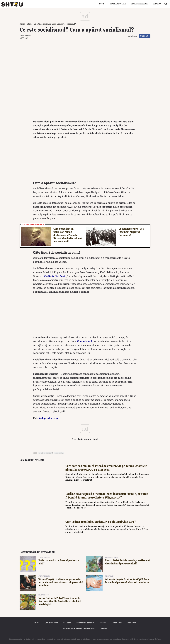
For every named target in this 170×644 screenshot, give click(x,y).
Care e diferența (51, 623)
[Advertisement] (85, 161)
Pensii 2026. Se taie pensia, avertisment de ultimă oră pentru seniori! (128, 562)
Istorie (29, 24)
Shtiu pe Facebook (139, 4)
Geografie (67, 623)
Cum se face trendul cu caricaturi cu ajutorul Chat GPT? (101, 522)
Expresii (103, 623)
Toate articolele (118, 4)
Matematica (117, 623)
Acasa (22, 24)
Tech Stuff (131, 623)
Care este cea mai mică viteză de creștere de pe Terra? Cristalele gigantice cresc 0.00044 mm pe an (106, 468)
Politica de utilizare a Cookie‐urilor (79, 629)
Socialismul (59, 453)
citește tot (87, 480)
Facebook (145, 36)
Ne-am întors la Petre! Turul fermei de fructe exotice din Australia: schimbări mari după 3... (60, 601)
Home (102, 4)
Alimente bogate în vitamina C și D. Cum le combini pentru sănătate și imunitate (127, 581)
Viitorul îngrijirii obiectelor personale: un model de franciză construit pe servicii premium (61, 583)
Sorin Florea (25, 36)
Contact (157, 4)
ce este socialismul (46, 453)
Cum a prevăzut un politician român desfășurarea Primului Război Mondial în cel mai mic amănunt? (68, 235)
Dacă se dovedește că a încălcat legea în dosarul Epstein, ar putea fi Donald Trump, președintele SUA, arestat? (107, 496)
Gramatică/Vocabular (85, 623)
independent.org (49, 418)
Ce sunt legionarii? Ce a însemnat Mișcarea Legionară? (131, 232)
